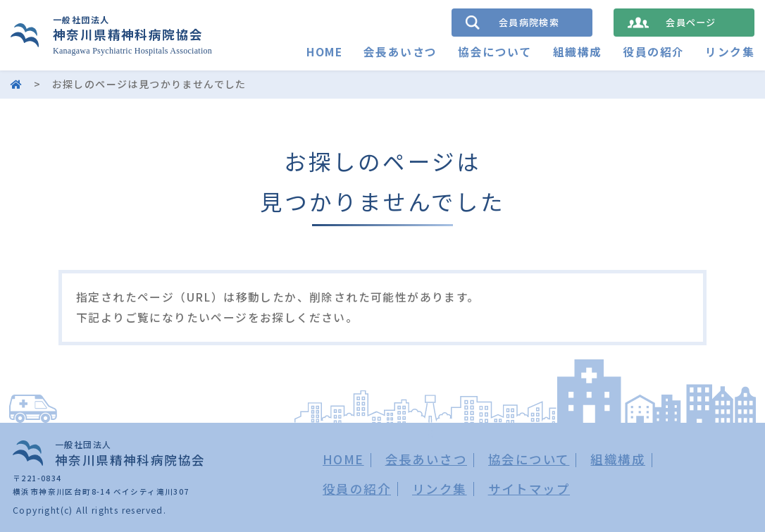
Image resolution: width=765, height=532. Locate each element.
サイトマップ (529, 489)
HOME (324, 52)
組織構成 (578, 52)
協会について (495, 52)
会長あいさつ (400, 52)
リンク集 (730, 52)
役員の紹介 (653, 52)
